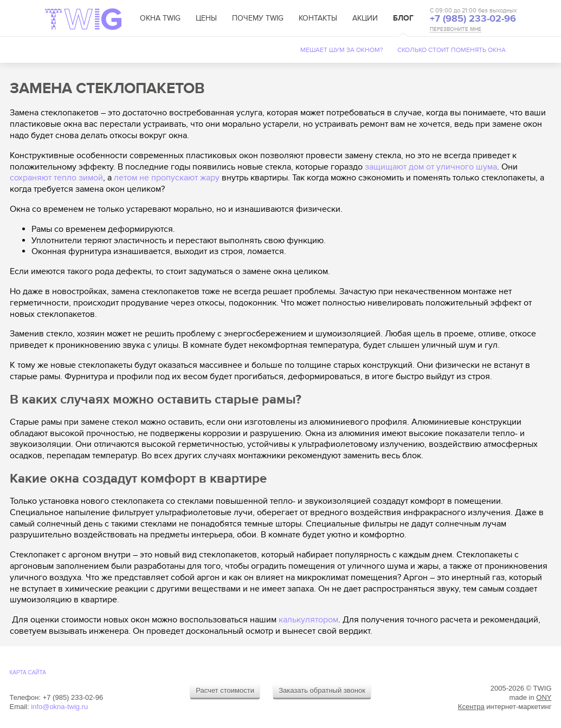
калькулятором (308, 620)
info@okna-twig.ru (59, 707)
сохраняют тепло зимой (56, 178)
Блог (403, 18)
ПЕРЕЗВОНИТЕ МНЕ (456, 30)
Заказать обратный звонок (322, 690)
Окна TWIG (160, 18)
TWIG (83, 19)
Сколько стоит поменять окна (452, 50)
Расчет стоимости (225, 690)
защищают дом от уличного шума (431, 167)
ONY (544, 697)
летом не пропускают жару (167, 178)
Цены (206, 18)
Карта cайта (28, 672)
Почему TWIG (258, 18)
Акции (365, 18)
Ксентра (471, 707)
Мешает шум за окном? (342, 50)
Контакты (318, 18)
